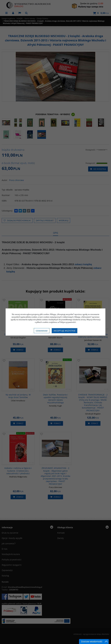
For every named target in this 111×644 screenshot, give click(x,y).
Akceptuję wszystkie (65, 331)
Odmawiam (42, 331)
